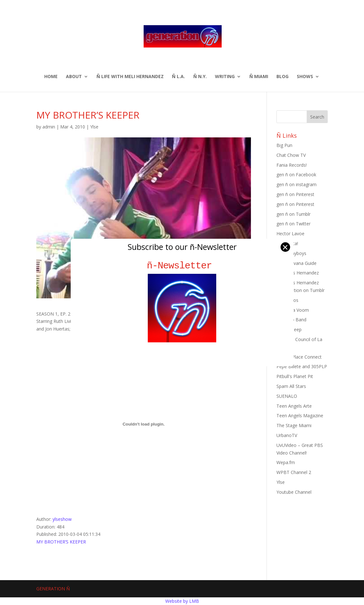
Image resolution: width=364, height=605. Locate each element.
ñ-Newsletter (182, 266)
